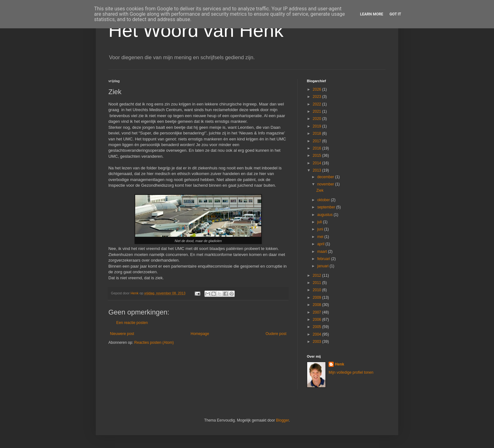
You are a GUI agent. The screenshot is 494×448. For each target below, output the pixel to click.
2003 (318, 342)
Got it (395, 14)
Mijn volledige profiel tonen (351, 372)
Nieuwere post (122, 334)
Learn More (372, 14)
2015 (318, 156)
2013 (318, 170)
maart (323, 252)
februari (324, 259)
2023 (318, 97)
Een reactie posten (132, 323)
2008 (318, 305)
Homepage (200, 334)
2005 (318, 327)
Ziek (320, 190)
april (321, 244)
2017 (318, 141)
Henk (339, 364)
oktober (324, 200)
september (327, 207)
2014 (318, 163)
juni (321, 229)
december (326, 177)
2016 (318, 148)
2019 (318, 126)
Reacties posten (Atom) (154, 343)
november (326, 184)
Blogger (282, 420)
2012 (318, 275)
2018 (318, 133)
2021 (318, 111)
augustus (325, 215)
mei (321, 237)
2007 (318, 312)
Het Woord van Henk (196, 30)
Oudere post (276, 334)
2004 (318, 334)
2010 (318, 290)
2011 (318, 283)
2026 (318, 89)
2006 (318, 320)
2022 (318, 104)
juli (320, 222)
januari (323, 266)
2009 (318, 298)
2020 (318, 119)
